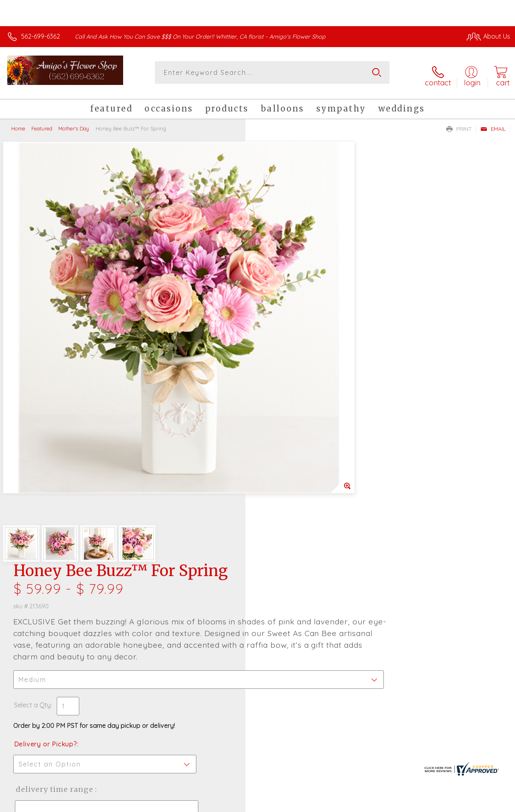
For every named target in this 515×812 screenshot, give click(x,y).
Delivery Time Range (298, 374)
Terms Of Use (327, 804)
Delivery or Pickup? (290, 329)
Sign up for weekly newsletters (258, 607)
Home (18, 123)
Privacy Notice (374, 804)
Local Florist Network (432, 804)
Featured (42, 123)
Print (459, 123)
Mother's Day (74, 123)
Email (493, 123)
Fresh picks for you (258, 563)
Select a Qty (277, 289)
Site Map (481, 804)
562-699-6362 (40, 36)
